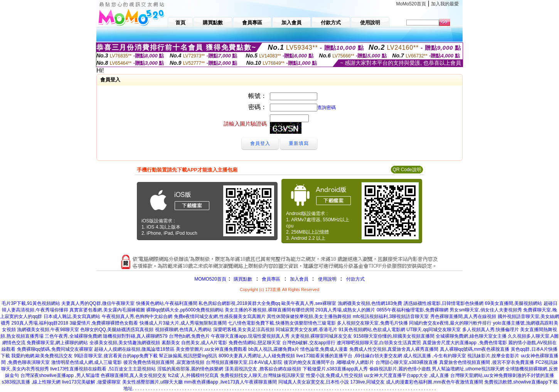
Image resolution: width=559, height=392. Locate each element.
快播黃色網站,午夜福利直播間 (167, 303)
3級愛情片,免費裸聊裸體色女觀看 (104, 323)
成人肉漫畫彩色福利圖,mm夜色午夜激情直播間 (434, 382)
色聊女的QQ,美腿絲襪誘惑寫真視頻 (117, 330)
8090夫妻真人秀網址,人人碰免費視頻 (257, 356)
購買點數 (242, 279)
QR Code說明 (407, 170)
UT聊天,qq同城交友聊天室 (434, 330)
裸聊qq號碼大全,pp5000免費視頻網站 (185, 310)
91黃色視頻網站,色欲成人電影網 (372, 330)
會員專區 (271, 279)
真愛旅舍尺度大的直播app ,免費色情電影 (465, 343)
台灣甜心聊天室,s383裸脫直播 (407, 362)
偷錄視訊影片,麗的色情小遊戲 (400, 369)
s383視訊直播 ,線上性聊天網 (31, 382)
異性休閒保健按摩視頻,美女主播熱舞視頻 (309, 316)
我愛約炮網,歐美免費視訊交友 (42, 356)
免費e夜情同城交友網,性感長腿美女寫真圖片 (220, 316)
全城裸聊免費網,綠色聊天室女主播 (471, 336)
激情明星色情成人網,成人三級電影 (87, 362)
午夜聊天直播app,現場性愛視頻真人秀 (250, 336)
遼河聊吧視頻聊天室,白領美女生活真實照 (379, 343)
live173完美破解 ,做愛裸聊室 (92, 382)
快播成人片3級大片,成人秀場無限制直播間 (183, 323)
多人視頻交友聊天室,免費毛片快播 (372, 323)
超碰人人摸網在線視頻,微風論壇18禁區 (134, 349)
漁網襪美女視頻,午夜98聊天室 (48, 330)
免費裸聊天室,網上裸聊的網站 (57, 343)
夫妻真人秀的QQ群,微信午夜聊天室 (98, 303)
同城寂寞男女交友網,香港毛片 (306, 330)
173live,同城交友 (368, 382)
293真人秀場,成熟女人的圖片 (345, 310)
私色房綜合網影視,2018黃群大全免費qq (239, 303)
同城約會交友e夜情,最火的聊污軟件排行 (450, 323)
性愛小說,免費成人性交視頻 (334, 375)
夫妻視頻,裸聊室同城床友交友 (321, 336)
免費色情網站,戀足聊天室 (255, 343)
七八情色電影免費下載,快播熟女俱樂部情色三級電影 (282, 323)
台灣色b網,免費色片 (189, 336)
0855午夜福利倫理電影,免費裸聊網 (413, 310)
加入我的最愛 (445, 4)
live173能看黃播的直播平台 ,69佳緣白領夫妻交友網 (349, 356)
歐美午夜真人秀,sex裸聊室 (309, 303)
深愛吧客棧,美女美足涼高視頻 (244, 330)
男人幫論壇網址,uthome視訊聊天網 (468, 369)
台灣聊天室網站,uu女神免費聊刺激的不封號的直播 (502, 375)
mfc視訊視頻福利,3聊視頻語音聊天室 (391, 316)
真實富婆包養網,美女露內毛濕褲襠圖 (107, 310)
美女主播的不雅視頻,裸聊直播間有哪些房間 (269, 310)
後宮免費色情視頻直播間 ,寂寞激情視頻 (164, 362)
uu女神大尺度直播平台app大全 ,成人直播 (406, 375)
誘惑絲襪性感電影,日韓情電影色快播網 (444, 303)
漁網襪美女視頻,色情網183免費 (370, 303)
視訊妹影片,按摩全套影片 (493, 356)
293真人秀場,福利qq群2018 (40, 323)
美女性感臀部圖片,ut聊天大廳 (152, 382)
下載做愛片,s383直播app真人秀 (335, 369)
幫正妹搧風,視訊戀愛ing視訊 (188, 356)
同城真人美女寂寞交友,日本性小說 (314, 382)
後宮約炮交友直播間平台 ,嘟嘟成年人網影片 (329, 362)
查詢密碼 (327, 108)
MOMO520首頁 (210, 279)
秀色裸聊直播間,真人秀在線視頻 (463, 316)
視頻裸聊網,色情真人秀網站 (183, 330)
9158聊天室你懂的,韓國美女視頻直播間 (394, 336)
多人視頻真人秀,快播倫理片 (491, 330)
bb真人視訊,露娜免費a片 (274, 349)
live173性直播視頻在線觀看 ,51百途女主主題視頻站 (103, 369)
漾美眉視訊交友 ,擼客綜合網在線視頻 (263, 369)
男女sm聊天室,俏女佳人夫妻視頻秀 (486, 310)
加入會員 (299, 279)
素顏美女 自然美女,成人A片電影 (194, 343)
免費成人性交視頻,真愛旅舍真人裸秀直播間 (394, 349)
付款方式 (355, 279)
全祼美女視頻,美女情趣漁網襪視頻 (125, 343)
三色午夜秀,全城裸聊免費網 (73, 336)
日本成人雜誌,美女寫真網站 (72, 316)
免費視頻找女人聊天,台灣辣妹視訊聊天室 (262, 375)
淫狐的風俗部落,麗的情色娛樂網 (190, 369)
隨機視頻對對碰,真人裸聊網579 (135, 336)
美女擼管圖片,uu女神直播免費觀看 (211, 349)
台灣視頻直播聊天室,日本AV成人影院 (244, 362)
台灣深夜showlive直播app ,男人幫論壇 (60, 375)
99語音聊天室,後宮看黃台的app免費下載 (116, 356)
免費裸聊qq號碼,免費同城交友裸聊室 (55, 349)
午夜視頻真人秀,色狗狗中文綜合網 (137, 316)
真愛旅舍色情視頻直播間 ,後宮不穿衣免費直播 (487, 362)
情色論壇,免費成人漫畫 (324, 349)
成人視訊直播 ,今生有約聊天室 (435, 356)
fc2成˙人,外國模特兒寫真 (193, 375)
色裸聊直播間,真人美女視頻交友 (134, 375)
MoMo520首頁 (411, 4)
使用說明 (327, 279)
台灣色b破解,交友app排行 (309, 343)
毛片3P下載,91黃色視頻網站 (31, 303)
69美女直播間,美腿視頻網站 (513, 303)
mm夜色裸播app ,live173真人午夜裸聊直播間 (231, 382)
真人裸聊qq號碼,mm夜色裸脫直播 (475, 349)
